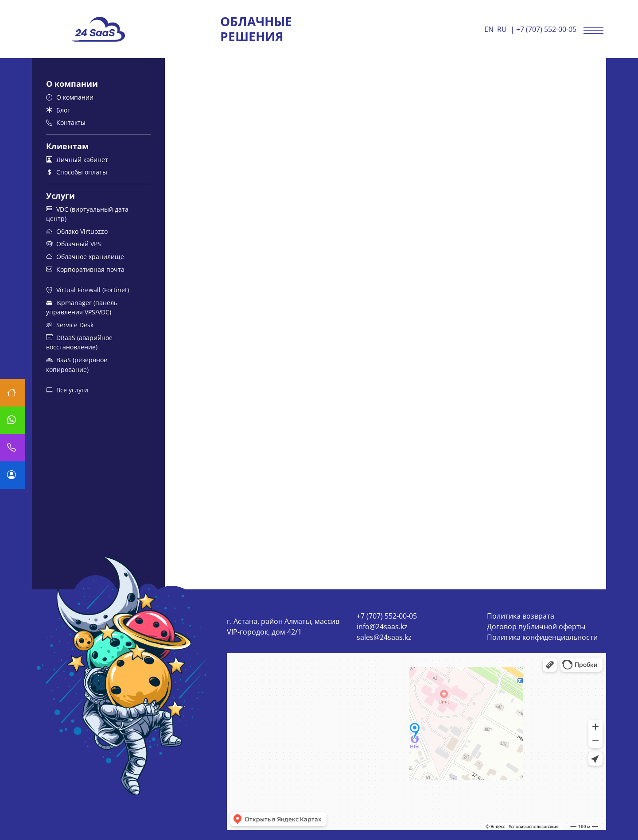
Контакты (66, 122)
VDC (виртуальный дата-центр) (88, 214)
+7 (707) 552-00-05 (546, 29)
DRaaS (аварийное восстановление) (79, 343)
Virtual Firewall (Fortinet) (88, 290)
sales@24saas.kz (384, 637)
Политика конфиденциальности (542, 637)
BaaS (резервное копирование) (77, 365)
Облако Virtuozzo (77, 231)
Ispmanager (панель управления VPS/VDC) (82, 308)
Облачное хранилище (85, 257)
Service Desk (70, 325)
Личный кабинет (77, 160)
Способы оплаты (77, 172)
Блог (58, 110)
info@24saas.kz (382, 627)
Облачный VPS (74, 244)
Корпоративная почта (85, 269)
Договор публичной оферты (536, 627)
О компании (70, 97)
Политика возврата (521, 616)
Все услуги (67, 390)
